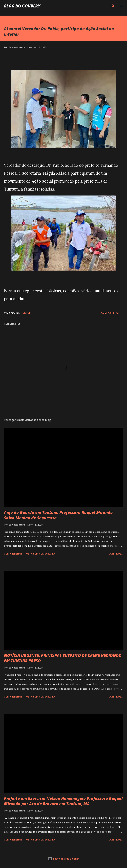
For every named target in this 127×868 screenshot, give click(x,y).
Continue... (116, 554)
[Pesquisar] (113, 6)
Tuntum (26, 313)
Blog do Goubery (22, 6)
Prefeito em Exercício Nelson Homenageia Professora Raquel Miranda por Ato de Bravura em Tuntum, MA (63, 801)
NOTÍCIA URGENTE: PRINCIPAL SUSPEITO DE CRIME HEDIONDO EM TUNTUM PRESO (63, 658)
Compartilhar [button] (110, 313)
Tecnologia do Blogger (63, 859)
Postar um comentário (40, 554)
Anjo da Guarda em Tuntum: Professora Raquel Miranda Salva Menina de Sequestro (58, 515)
